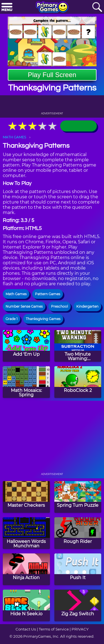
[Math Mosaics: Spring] (26, 382)
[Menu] (7, 7)
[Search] (97, 7)
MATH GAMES (14, 137)
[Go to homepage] (52, 7)
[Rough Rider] (78, 533)
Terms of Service (54, 629)
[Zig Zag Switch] (78, 605)
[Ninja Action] (26, 569)
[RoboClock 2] (78, 382)
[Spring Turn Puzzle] (78, 497)
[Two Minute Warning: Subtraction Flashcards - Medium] (78, 346)
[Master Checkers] (26, 497)
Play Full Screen (52, 75)
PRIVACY (80, 629)
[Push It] (78, 569)
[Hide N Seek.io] (26, 605)
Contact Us (26, 629)
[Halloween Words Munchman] (26, 533)
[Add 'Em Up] (26, 346)
